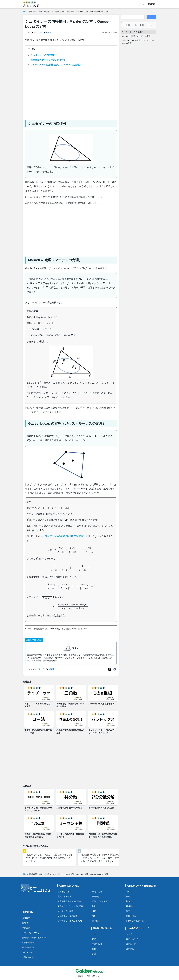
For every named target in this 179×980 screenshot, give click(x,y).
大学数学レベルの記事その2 (70, 921)
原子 (128, 911)
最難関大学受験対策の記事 (70, 901)
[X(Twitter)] (110, 669)
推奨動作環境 (28, 947)
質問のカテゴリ (133, 939)
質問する (130, 949)
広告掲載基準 (28, 942)
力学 (128, 892)
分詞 (94, 954)
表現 (94, 939)
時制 (94, 949)
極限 (94, 911)
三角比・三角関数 (100, 901)
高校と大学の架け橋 (135, 921)
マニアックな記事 (66, 911)
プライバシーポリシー (32, 933)
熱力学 (129, 901)
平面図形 (96, 896)
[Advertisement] (71, 94)
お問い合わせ (28, 957)
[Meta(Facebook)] (115, 669)
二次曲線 (96, 921)
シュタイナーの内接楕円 (43, 55)
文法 (94, 934)
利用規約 (26, 928)
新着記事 (151, 4)
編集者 (25, 923)
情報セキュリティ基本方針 (34, 938)
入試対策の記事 (65, 896)
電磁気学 (130, 906)
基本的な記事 (64, 892)
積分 (94, 916)
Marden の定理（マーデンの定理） (48, 60)
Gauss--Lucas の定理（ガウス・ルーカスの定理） (138, 42)
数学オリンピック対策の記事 (70, 906)
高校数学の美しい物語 (39, 11)
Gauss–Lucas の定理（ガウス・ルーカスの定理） (56, 65)
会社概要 (26, 918)
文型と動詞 (97, 944)
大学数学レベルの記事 (68, 916)
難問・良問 (97, 892)
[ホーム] (24, 11)
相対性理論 (131, 916)
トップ (142, 4)
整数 (94, 906)
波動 (128, 896)
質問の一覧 (131, 944)
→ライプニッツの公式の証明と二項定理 (63, 536)
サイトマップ (28, 952)
